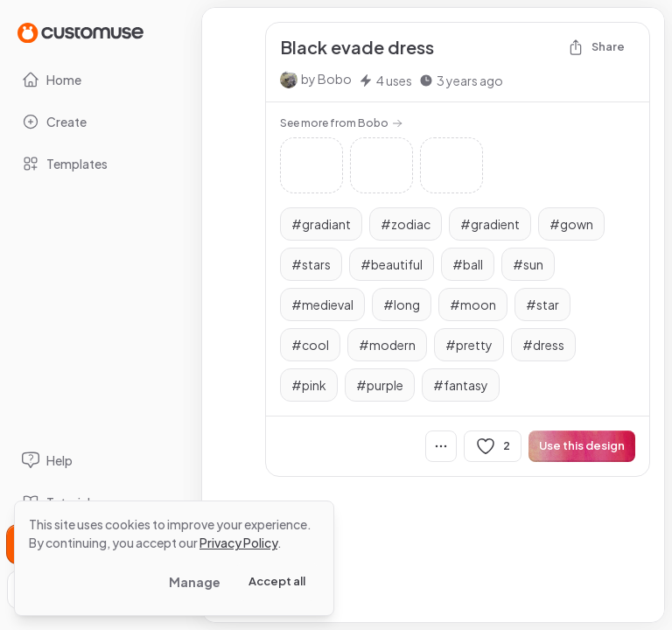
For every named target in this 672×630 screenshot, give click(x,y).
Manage (195, 582)
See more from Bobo (341, 123)
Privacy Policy (238, 542)
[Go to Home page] (80, 32)
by (326, 79)
